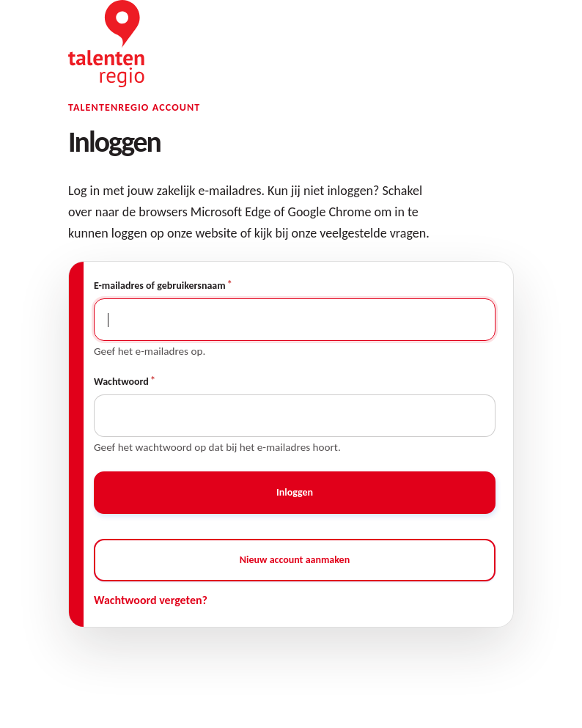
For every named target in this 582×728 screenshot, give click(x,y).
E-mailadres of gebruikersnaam (160, 286)
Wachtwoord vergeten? (151, 600)
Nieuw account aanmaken (295, 560)
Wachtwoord (121, 382)
